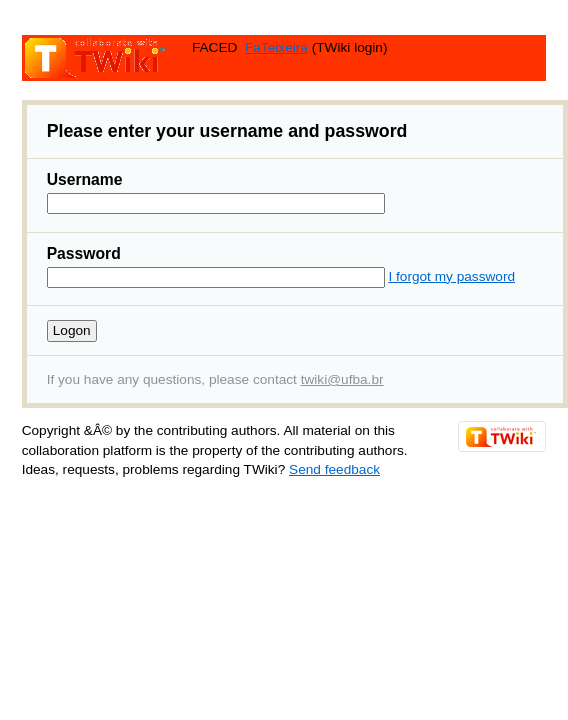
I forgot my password (451, 276)
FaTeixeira (276, 47)
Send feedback (334, 469)
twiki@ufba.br (342, 379)
